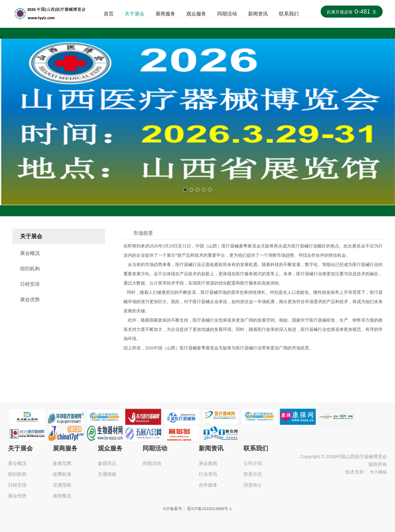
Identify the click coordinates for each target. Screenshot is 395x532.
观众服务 (196, 14)
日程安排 (30, 284)
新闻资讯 (258, 14)
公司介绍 (253, 463)
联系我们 (289, 14)
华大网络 (378, 472)
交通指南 (62, 485)
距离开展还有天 (352, 11)
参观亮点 (107, 463)
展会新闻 (208, 463)
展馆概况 (62, 496)
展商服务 (165, 14)
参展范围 (62, 463)
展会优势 (30, 300)
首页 (109, 14)
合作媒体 (208, 485)
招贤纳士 (253, 485)
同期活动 (227, 14)
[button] (185, 190)
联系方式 (253, 474)
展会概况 (30, 253)
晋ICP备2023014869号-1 (209, 509)
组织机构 (30, 269)
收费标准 (62, 474)
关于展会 (135, 14)
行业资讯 (208, 474)
